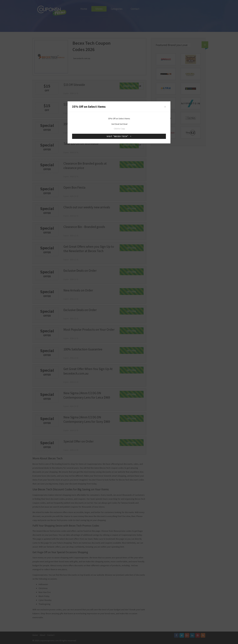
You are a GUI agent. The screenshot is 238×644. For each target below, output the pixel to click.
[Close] (165, 107)
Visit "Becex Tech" (119, 136)
